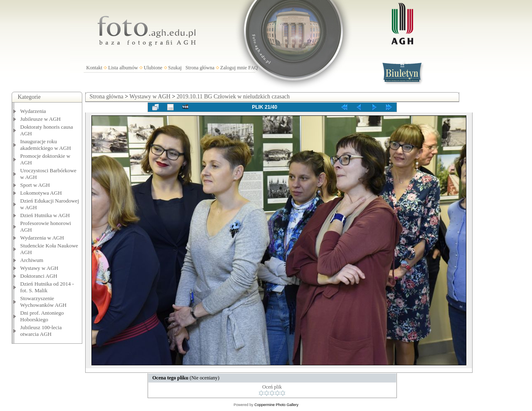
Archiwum (32, 260)
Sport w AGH (35, 185)
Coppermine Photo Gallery (276, 405)
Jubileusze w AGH (41, 119)
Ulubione (153, 68)
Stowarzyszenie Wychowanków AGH (44, 302)
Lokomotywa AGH (41, 193)
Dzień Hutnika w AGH (45, 215)
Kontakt (95, 68)
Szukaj (175, 68)
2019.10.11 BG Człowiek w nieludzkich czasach (233, 97)
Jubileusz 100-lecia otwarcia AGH (41, 331)
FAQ (253, 68)
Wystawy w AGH (39, 268)
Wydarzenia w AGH (42, 238)
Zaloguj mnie (234, 68)
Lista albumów (123, 68)
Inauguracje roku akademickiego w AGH (46, 145)
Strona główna (200, 68)
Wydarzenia (33, 111)
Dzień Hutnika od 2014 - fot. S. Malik (47, 287)
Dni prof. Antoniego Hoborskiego (42, 316)
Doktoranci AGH (39, 276)
